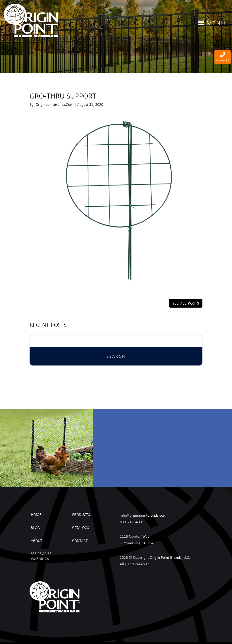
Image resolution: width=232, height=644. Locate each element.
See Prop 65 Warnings (41, 556)
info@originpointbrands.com (143, 515)
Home (36, 514)
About (37, 540)
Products (81, 514)
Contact (80, 540)
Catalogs (81, 527)
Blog (35, 527)
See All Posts (186, 303)
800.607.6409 (131, 522)
